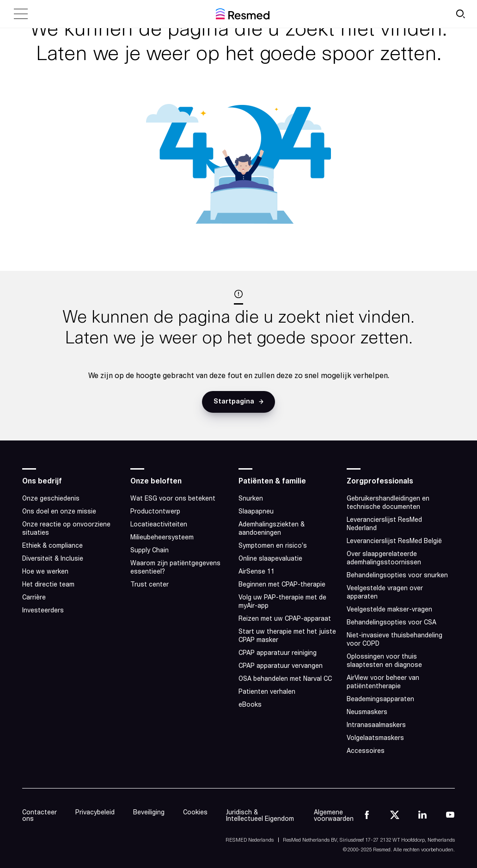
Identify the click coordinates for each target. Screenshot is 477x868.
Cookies (195, 813)
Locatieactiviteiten (159, 525)
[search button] (460, 14)
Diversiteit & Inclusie (55, 559)
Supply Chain (150, 551)
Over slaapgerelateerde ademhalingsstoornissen (384, 559)
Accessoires (366, 751)
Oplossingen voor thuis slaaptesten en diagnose (384, 661)
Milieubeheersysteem (163, 538)
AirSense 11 (257, 572)
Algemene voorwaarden (334, 816)
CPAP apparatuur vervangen (281, 666)
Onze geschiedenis (51, 499)
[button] (238, 402)
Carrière (34, 598)
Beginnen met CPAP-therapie (282, 585)
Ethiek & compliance (52, 546)
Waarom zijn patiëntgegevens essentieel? (175, 568)
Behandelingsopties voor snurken (397, 576)
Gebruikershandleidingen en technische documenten (388, 503)
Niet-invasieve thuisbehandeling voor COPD (394, 640)
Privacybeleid (95, 813)
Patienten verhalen (267, 692)
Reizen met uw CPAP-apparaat (285, 619)
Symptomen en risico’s (273, 546)
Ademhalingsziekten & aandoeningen (272, 529)
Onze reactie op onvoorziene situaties (66, 529)
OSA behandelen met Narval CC (285, 679)
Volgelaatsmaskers (375, 738)
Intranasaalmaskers (376, 725)
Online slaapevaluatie (270, 559)
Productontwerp (155, 512)
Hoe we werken (45, 572)
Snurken (251, 499)
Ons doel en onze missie (59, 512)
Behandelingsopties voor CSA (391, 623)
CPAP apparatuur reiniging (278, 653)
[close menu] (21, 14)
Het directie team (48, 585)
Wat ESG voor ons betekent (174, 499)
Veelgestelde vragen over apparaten (385, 593)
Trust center (150, 585)
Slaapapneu (256, 512)
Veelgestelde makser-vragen (389, 610)
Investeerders (43, 611)
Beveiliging (149, 813)
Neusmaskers (367, 712)
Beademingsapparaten (380, 700)
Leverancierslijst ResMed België (394, 541)
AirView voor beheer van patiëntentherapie (383, 682)
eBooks (250, 705)
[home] (243, 14)
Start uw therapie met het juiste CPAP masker (287, 636)
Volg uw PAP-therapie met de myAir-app (282, 602)
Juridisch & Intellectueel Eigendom (260, 816)
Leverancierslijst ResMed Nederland (384, 524)
